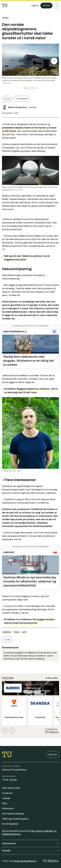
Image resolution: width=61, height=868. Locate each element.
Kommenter (22, 99)
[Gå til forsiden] (5, 6)
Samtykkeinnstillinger (13, 814)
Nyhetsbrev (8, 808)
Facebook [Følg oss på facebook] (7, 793)
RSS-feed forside (11, 788)
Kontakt (30, 851)
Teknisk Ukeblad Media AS (25, 861)
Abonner (46, 5)
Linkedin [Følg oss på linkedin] (6, 798)
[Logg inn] (35, 6)
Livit (24, 632)
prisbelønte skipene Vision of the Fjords (24, 128)
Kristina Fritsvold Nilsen (14, 770)
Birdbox (7, 632)
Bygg (6, 18)
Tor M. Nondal (9, 780)
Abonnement (30, 843)
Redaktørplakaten (11, 834)
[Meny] (56, 6)
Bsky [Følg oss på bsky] (5, 803)
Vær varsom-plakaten (42, 831)
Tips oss (52, 755)
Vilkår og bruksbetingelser (15, 819)
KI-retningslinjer (10, 824)
